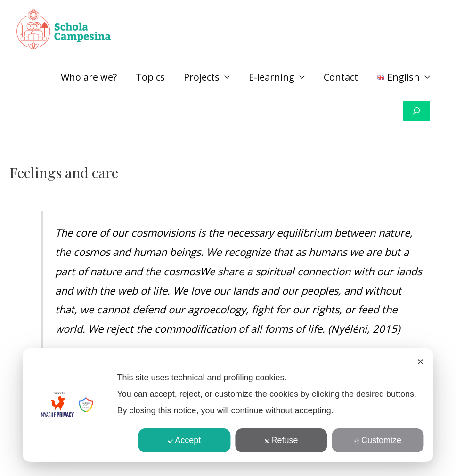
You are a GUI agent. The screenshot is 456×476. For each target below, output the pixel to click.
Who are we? (89, 77)
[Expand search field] (417, 111)
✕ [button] (420, 362)
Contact (341, 77)
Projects (202, 77)
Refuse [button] (281, 440)
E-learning (272, 77)
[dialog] (228, 405)
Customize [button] (378, 440)
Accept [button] (184, 440)
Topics (150, 77)
